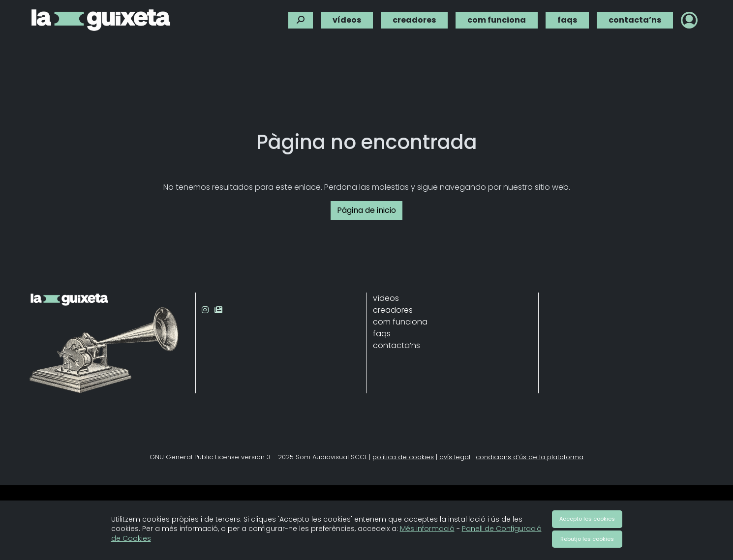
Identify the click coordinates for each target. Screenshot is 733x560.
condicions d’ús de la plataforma (530, 457)
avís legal (455, 457)
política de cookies (403, 457)
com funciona (497, 18)
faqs (567, 18)
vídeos (347, 18)
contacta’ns (635, 18)
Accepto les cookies (587, 519)
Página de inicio (366, 210)
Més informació (427, 529)
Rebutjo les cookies (587, 539)
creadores (414, 18)
